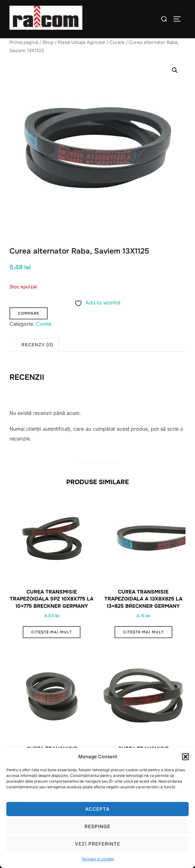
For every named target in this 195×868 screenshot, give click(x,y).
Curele (117, 42)
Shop (48, 42)
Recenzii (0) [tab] (37, 345)
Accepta (98, 809)
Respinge (98, 826)
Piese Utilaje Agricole (82, 42)
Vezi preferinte (98, 844)
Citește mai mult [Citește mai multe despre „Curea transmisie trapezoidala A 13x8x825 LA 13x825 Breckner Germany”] (143, 632)
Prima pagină (24, 42)
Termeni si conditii (98, 859)
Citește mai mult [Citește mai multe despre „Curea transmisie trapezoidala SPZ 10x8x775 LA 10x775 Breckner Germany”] (52, 632)
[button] (186, 757)
